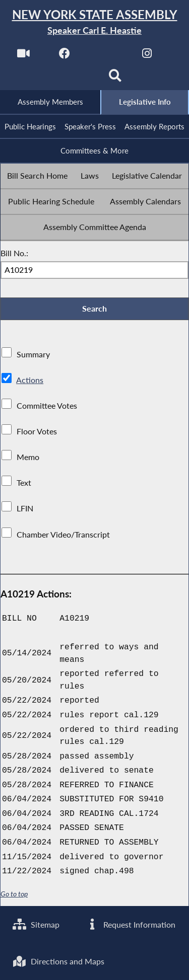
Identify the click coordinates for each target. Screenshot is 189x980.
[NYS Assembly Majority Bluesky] (74, 79)
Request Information (130, 924)
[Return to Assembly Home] (94, 22)
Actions (30, 380)
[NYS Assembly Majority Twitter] (106, 56)
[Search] (115, 79)
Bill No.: (14, 253)
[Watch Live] (23, 56)
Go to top (14, 894)
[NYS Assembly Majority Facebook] (65, 56)
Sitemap (36, 924)
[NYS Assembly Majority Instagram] (147, 56)
